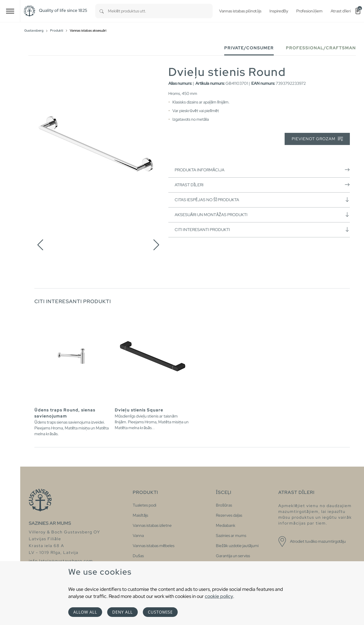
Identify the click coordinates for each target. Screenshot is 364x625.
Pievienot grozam (317, 139)
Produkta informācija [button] (262, 170)
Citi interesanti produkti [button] (262, 230)
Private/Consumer (249, 48)
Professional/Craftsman (321, 48)
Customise (160, 612)
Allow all (85, 612)
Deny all (122, 612)
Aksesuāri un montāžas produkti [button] (262, 215)
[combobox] (160, 11)
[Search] (102, 11)
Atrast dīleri (262, 185)
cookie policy (219, 596)
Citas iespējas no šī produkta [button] (262, 200)
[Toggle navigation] (10, 11)
